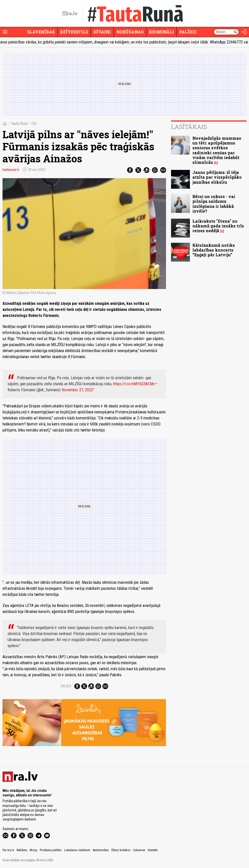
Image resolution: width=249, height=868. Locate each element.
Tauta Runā (19, 124)
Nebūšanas (130, 32)
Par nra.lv (8, 850)
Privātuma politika (51, 850)
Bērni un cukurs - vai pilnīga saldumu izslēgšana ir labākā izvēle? (214, 204)
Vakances (139, 850)
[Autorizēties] (244, 32)
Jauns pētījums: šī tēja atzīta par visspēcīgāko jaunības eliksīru (217, 177)
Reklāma (22, 850)
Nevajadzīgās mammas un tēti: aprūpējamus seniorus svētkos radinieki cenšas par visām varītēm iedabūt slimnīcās (217, 150)
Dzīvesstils (74, 32)
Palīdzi (188, 32)
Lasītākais (189, 127)
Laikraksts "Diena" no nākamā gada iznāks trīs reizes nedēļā (218, 226)
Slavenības (41, 32)
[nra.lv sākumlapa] (70, 14)
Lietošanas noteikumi (77, 850)
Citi (34, 124)
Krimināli (161, 32)
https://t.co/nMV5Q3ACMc (134, 384)
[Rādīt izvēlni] (5, 32)
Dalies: (66, 686)
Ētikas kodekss (121, 850)
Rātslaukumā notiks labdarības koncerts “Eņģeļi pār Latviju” (214, 250)
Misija (33, 850)
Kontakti (153, 850)
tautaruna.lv (11, 170)
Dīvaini (102, 32)
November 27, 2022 (77, 390)
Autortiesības (101, 850)
